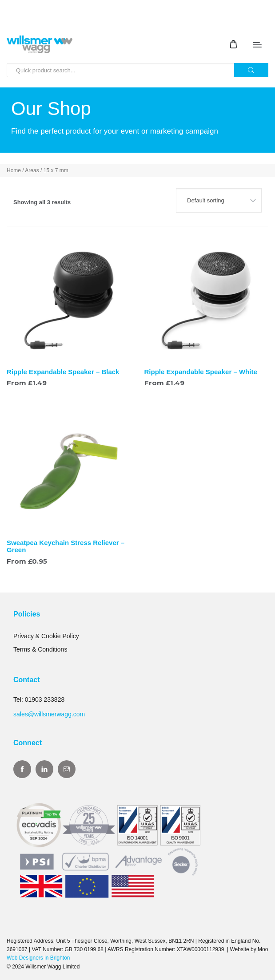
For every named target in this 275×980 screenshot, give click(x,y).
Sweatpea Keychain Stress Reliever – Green (66, 546)
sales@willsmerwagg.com (49, 714)
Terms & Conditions (40, 649)
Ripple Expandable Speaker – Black (63, 372)
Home (14, 170)
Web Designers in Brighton (38, 958)
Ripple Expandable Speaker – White (201, 372)
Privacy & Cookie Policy (46, 636)
